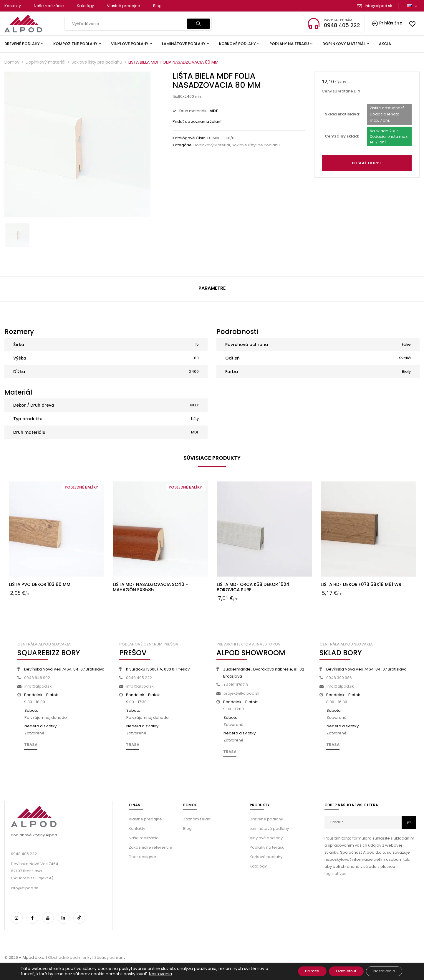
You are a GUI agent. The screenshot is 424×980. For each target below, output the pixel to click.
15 (197, 344)
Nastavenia (160, 974)
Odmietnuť (339, 971)
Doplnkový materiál (45, 62)
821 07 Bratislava (26, 871)
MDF (195, 432)
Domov (12, 62)
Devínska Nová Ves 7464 (35, 864)
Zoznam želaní (197, 819)
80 (196, 358)
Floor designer (143, 857)
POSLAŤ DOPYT (367, 163)
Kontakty (13, 6)
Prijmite (299, 971)
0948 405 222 (139, 678)
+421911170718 (236, 685)
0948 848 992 (37, 678)
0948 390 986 (339, 678)
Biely (406, 371)
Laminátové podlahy (269, 828)
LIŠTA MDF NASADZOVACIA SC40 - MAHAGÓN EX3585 (150, 587)
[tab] (212, 289)
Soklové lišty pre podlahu (97, 62)
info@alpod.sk (379, 6)
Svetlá (405, 358)
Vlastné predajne (124, 6)
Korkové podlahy (266, 857)
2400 (194, 371)
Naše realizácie (49, 6)
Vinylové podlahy (266, 838)
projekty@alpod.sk (241, 693)
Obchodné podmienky (70, 957)
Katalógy (85, 6)
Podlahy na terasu (267, 847)
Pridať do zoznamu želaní (197, 121)
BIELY (194, 405)
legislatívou (336, 874)
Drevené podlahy (266, 819)
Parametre (212, 288)
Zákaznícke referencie (150, 847)
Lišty (195, 419)
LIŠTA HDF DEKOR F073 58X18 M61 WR (361, 584)
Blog (157, 6)
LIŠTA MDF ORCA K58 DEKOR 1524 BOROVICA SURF (253, 587)
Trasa (31, 745)
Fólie (406, 344)
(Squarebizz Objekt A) (32, 878)
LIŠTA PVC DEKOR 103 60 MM (40, 584)
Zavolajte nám (338, 20)
